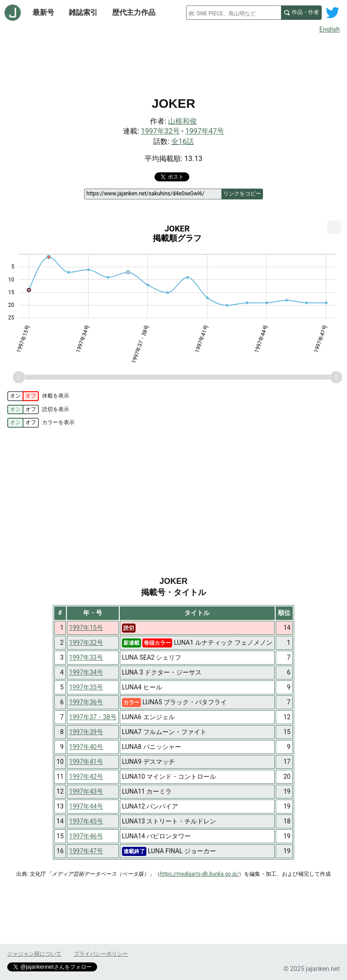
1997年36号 (86, 702)
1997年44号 (86, 806)
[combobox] (234, 13)
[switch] (23, 396)
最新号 (43, 12)
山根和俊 (183, 121)
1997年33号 (86, 657)
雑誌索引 (83, 12)
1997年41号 (86, 762)
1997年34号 (86, 672)
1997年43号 (86, 791)
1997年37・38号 (93, 717)
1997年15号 (86, 628)
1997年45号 (86, 821)
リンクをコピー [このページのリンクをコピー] (242, 194)
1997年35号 (86, 687)
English (330, 29)
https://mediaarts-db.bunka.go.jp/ (199, 874)
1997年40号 (86, 747)
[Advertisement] (173, 62)
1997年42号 (86, 777)
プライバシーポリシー (101, 954)
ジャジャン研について (34, 954)
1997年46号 (86, 836)
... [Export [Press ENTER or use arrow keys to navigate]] (334, 225)
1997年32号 (160, 131)
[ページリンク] (152, 194)
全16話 (183, 141)
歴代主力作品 (134, 12)
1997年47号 (205, 131)
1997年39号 (86, 732)
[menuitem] (334, 227)
